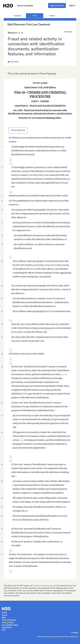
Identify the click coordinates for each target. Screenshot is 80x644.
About (5, 615)
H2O (4, 6)
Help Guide (7, 628)
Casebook (17, 16)
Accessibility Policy (10, 625)
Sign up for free (57, 6)
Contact (75, 633)
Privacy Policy (8, 623)
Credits (52, 16)
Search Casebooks (25, 6)
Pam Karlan (14, 62)
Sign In (72, 6)
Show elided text (18, 130)
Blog (4, 618)
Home (4, 613)
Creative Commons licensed (45, 586)
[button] (11, 160)
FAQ (4, 630)
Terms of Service (9, 620)
